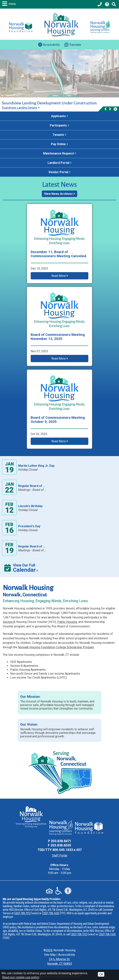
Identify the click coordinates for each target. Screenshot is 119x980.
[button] (9, 4)
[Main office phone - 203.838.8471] (100, 4)
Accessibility (67, 955)
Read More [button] (60, 276)
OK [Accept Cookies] (101, 974)
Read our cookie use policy (21, 977)
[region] (59, 106)
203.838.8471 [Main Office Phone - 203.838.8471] (61, 841)
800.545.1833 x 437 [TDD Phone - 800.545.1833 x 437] (67, 850)
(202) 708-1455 (51, 913)
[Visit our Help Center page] (107, 4)
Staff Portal (60, 856)
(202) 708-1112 (22, 913)
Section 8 (9, 622)
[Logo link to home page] (61, 25)
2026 (49, 950)
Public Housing (67, 622)
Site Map (50, 955)
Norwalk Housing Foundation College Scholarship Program (56, 647)
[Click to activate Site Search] (114, 4)
